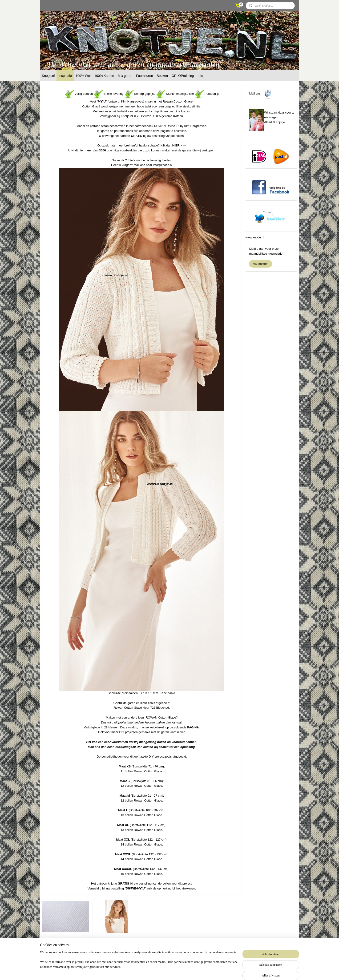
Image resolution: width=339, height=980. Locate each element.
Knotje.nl (48, 76)
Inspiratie (65, 76)
